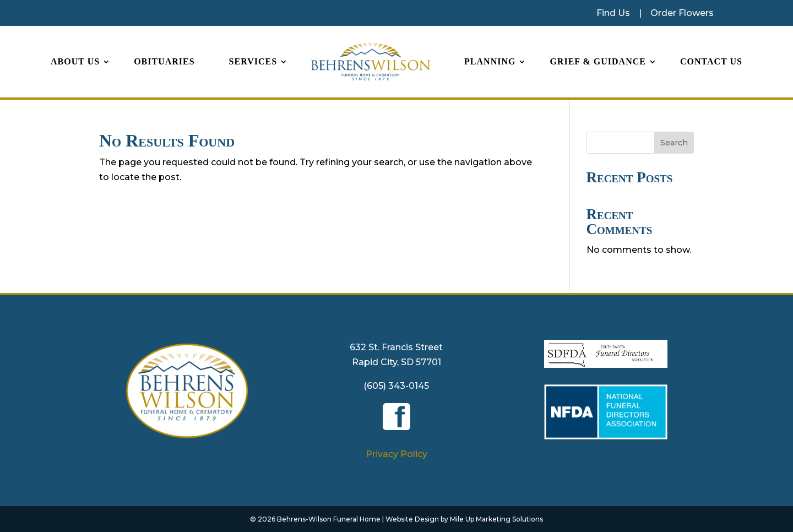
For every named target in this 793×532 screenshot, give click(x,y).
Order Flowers (682, 13)
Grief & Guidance (598, 61)
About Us (75, 61)
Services (253, 61)
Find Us (613, 13)
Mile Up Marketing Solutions (496, 519)
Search (674, 143)
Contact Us (711, 61)
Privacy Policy (397, 454)
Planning (490, 61)
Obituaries (164, 61)
